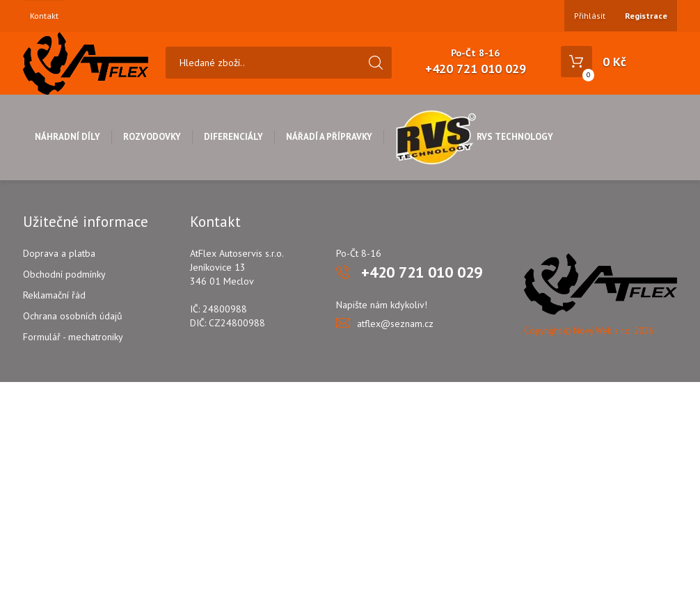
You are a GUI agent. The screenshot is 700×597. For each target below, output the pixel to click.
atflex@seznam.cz (395, 324)
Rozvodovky (152, 137)
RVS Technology (474, 137)
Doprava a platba (59, 253)
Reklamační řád (54, 295)
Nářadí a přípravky (329, 137)
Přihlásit (590, 16)
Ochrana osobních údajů (73, 316)
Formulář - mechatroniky (73, 337)
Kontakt (44, 16)
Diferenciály (233, 137)
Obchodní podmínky (64, 274)
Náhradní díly (67, 137)
